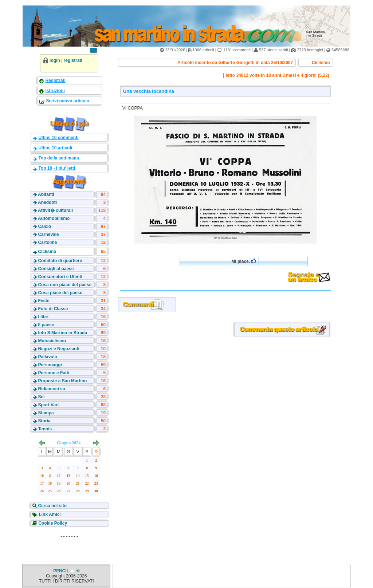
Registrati (55, 80)
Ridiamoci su (52, 389)
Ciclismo (47, 252)
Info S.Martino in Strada (62, 333)
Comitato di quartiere (60, 261)
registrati (73, 60)
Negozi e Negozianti (58, 349)
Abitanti (46, 194)
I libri (43, 317)
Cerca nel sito (52, 506)
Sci (41, 397)
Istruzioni (55, 91)
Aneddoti (47, 202)
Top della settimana (58, 158)
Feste (44, 301)
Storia (44, 421)
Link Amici (49, 514)
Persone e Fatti (54, 373)
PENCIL (62, 571)
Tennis (45, 429)
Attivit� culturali (55, 210)
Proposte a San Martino (62, 381)
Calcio (44, 226)
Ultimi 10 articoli (55, 148)
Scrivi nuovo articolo (67, 101)
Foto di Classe (53, 309)
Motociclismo (52, 341)
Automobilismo (54, 218)
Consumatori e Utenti (60, 277)
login (55, 60)
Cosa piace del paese (60, 293)
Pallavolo (48, 357)
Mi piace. (244, 261)
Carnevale (48, 234)
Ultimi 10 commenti (58, 138)
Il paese (46, 325)
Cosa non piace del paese (65, 285)
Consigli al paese (56, 269)
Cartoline (47, 242)
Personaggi (50, 365)
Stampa (46, 413)
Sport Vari (48, 405)
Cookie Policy (52, 523)
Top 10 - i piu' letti (57, 168)
